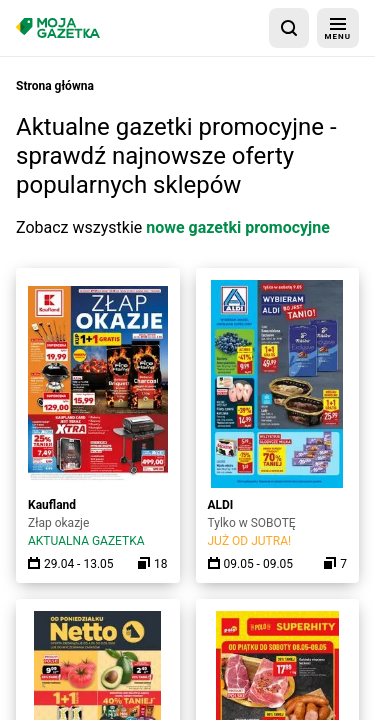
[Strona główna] (58, 27)
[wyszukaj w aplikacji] (289, 28)
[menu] (338, 28)
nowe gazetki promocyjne (238, 227)
